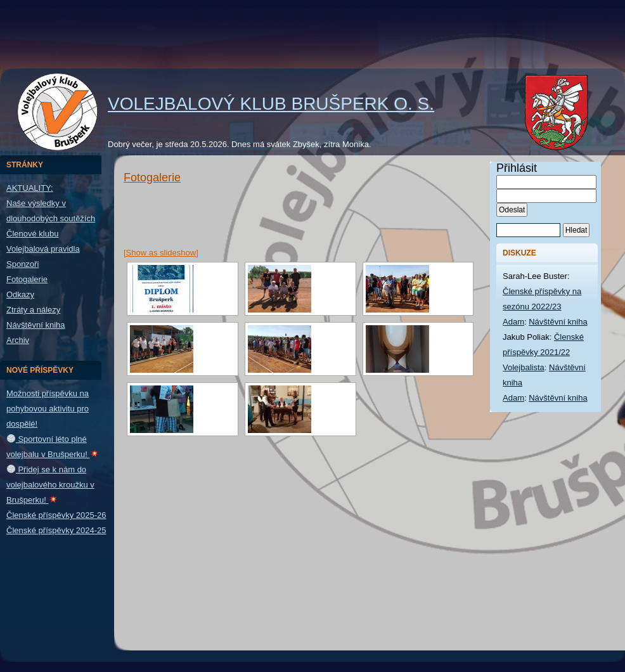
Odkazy (20, 294)
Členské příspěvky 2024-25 (56, 530)
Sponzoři (23, 264)
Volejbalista (524, 367)
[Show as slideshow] (161, 253)
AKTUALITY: (30, 188)
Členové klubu (32, 234)
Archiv (18, 340)
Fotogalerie (27, 279)
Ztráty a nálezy (33, 310)
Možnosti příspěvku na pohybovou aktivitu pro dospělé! (48, 409)
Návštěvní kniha (36, 325)
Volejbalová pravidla (43, 249)
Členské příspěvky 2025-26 (56, 515)
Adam (513, 322)
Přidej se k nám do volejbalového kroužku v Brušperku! (50, 485)
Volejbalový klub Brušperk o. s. (271, 104)
